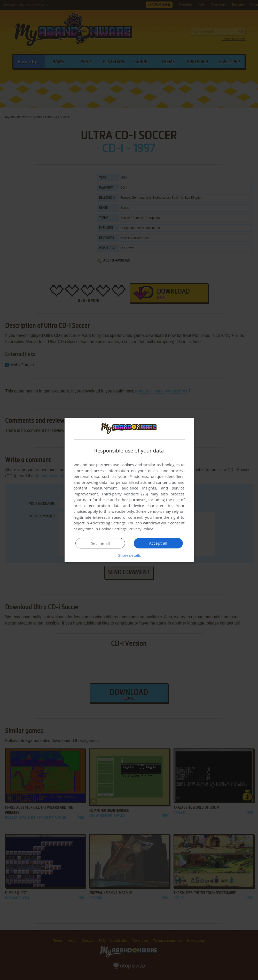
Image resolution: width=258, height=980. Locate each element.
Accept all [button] (158, 543)
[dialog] (129, 490)
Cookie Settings (113, 529)
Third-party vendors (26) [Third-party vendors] (125, 494)
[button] (129, 555)
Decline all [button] (100, 543)
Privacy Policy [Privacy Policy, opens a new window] (141, 529)
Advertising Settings (108, 523)
